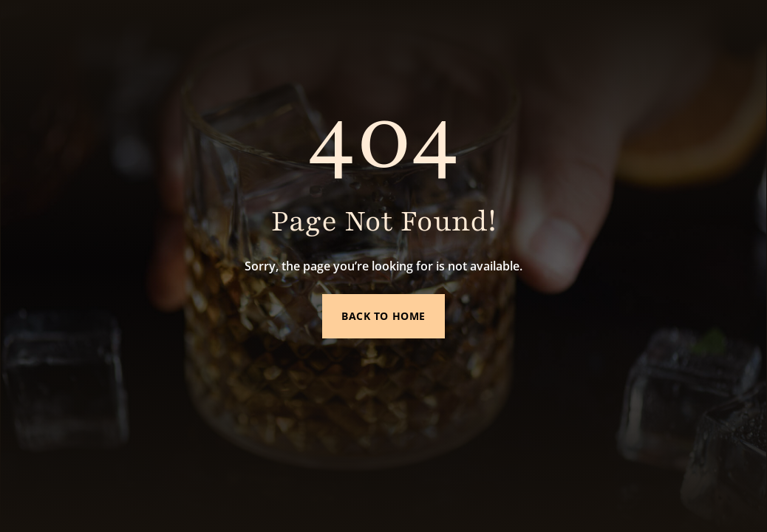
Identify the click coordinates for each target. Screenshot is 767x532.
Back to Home (383, 316)
